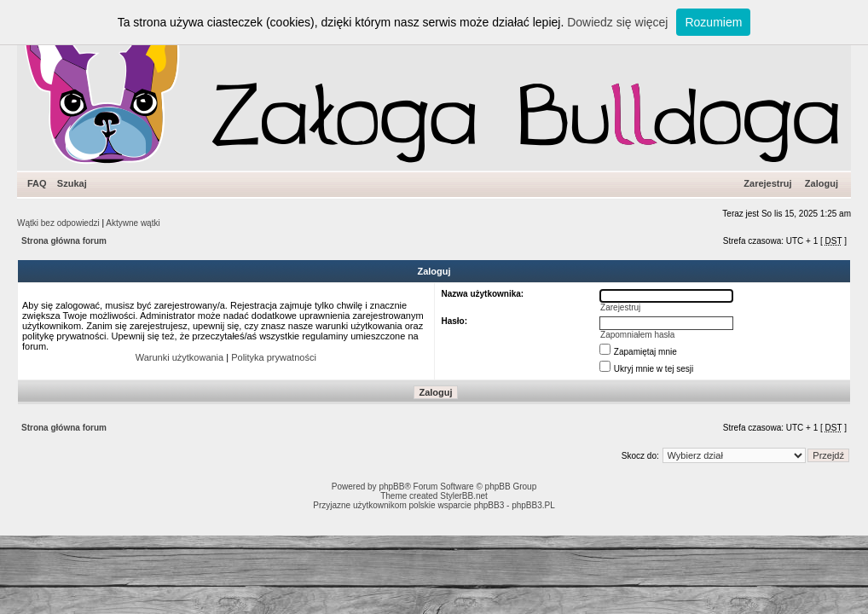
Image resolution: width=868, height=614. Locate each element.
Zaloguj (822, 183)
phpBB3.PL (533, 505)
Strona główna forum (64, 241)
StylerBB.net (464, 496)
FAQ (37, 183)
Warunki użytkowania (180, 357)
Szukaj (72, 183)
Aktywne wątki (133, 223)
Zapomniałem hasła (637, 335)
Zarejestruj (767, 183)
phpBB (391, 487)
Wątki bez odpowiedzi (58, 223)
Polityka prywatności (274, 357)
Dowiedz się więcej (617, 22)
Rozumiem (713, 22)
